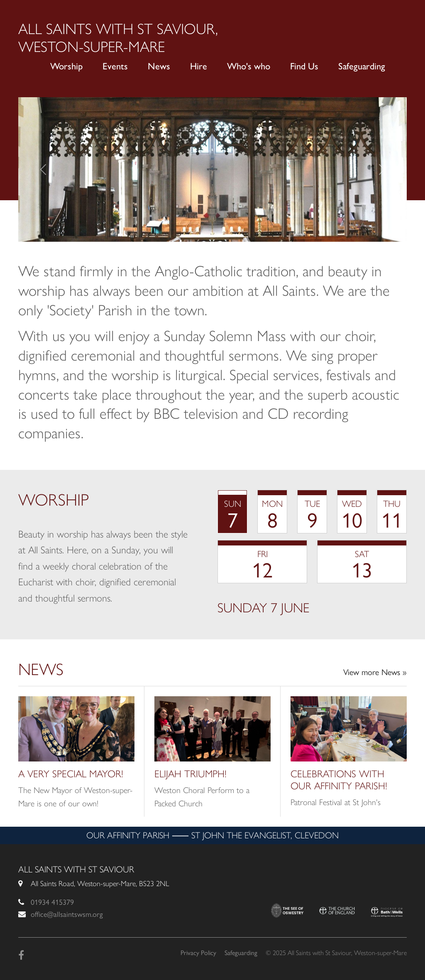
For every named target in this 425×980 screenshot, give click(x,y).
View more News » (375, 672)
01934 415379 (52, 902)
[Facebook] (21, 955)
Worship (66, 66)
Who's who (249, 66)
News (159, 66)
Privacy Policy (198, 953)
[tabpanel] (312, 608)
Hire (199, 66)
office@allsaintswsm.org (67, 914)
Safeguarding (362, 66)
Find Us (304, 66)
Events (115, 66)
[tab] (232, 512)
